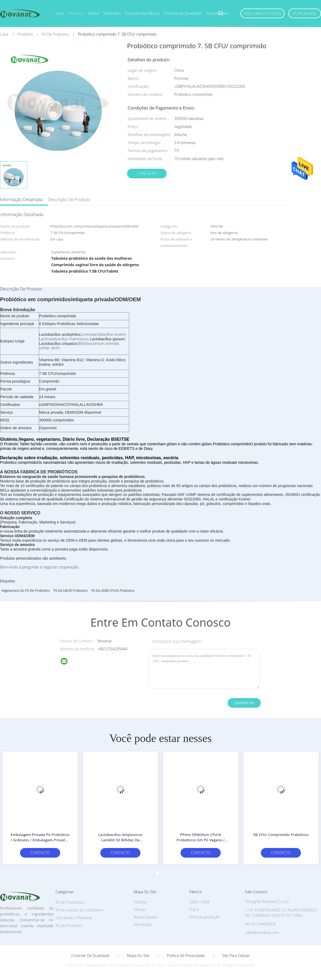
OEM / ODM (199, 902)
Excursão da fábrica (142, 13)
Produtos (76, 13)
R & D (194, 909)
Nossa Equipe (145, 917)
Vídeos (93, 13)
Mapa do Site (138, 956)
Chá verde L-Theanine (74, 918)
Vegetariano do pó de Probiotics (26, 591)
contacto (147, 173)
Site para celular (236, 956)
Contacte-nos (217, 13)
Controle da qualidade (183, 13)
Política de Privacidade (186, 956)
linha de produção (205, 917)
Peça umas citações (263, 14)
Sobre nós (112, 13)
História (140, 902)
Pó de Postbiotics (70, 902)
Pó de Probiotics (69, 926)
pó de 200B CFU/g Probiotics (113, 591)
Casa (60, 13)
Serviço (140, 909)
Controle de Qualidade (91, 956)
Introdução (143, 924)
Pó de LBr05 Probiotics (71, 591)
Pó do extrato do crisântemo (80, 910)
